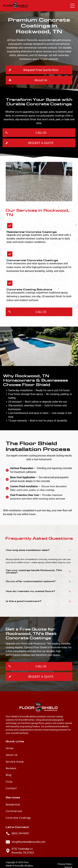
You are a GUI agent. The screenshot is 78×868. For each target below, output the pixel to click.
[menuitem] (39, 736)
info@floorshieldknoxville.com (28, 831)
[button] (72, 6)
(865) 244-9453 (20, 822)
